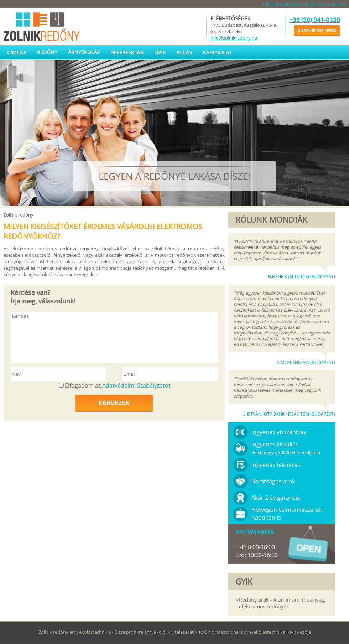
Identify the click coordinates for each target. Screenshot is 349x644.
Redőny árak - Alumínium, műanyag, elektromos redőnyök (282, 603)
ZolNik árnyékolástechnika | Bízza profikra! (305, 4)
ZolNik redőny (19, 215)
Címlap (17, 52)
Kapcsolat (217, 52)
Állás (184, 52)
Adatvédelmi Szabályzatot (136, 385)
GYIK (160, 52)
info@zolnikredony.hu (234, 38)
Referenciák (127, 52)
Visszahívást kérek (317, 30)
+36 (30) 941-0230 (315, 20)
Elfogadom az (118, 385)
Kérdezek (114, 403)
